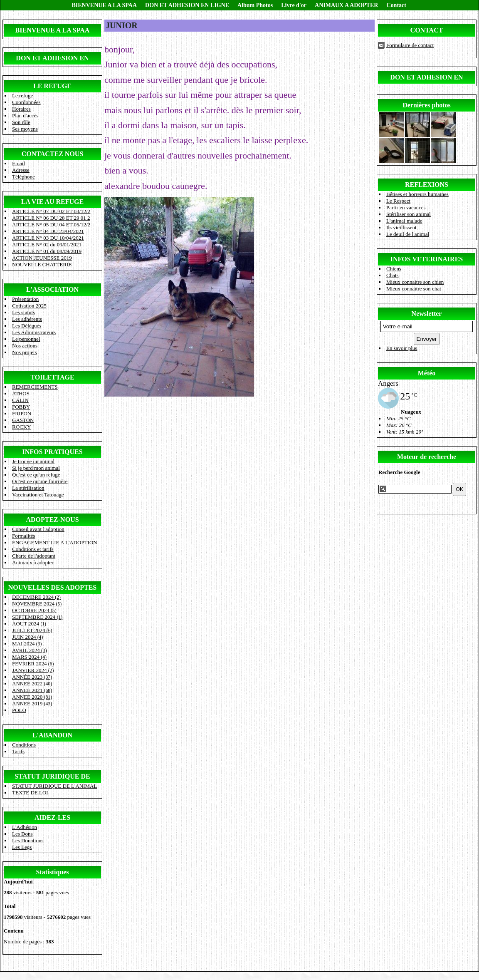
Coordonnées (26, 102)
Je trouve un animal (33, 461)
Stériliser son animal (409, 214)
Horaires (21, 109)
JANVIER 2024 (33, 670)
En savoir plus (402, 348)
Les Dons (22, 834)
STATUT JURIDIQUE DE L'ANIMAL (54, 786)
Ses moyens (25, 129)
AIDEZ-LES (52, 817)
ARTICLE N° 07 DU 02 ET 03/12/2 (51, 211)
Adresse (21, 170)
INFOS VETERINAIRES (427, 259)
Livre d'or (294, 5)
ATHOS (21, 393)
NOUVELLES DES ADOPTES (53, 587)
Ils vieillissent (401, 227)
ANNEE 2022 (32, 684)
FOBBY (21, 407)
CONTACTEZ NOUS (53, 154)
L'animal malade (404, 221)
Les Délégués (27, 326)
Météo (427, 373)
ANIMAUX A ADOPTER (346, 5)
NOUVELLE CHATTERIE (42, 264)
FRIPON (22, 413)
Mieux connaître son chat (414, 289)
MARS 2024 (29, 657)
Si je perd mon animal (36, 468)
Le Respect (398, 201)
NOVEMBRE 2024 (37, 604)
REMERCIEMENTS (35, 387)
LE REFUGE (52, 86)
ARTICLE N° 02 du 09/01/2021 (47, 244)
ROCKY (22, 427)
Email (19, 163)
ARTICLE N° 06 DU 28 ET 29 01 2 (51, 218)
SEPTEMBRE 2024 (37, 617)
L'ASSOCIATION (52, 289)
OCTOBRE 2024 (34, 610)
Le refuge (22, 96)
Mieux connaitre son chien (415, 282)
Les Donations (28, 840)
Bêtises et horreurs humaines (417, 194)
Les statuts (23, 312)
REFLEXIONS (427, 185)
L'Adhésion (25, 827)
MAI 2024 (27, 644)
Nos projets (25, 352)
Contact (396, 5)
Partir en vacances (406, 207)
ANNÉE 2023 (32, 677)
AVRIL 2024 (30, 650)
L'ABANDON (52, 735)
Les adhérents (27, 319)
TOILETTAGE (52, 377)
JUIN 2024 (27, 637)
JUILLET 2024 (32, 630)
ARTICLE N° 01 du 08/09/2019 (47, 251)
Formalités (24, 536)
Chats (393, 275)
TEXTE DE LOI (30, 793)
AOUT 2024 (29, 624)
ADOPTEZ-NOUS (52, 520)
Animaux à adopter (33, 562)
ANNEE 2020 (32, 697)
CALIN (20, 400)
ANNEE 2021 (32, 690)
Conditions (24, 745)
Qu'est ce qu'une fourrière (40, 481)
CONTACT (427, 30)
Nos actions (25, 346)
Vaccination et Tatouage (38, 495)
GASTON (23, 420)
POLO (19, 710)
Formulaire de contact (410, 45)
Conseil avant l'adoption (38, 529)
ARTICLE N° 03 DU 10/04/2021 (48, 238)
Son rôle (21, 122)
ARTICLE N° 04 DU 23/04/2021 (48, 231)
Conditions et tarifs (33, 549)
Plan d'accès (25, 115)
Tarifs (18, 751)
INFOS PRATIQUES (52, 452)
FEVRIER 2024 (33, 664)
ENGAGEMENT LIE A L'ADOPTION (55, 542)
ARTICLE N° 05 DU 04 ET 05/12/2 (51, 225)
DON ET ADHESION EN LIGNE (187, 5)
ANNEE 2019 (32, 703)
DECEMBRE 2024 (36, 597)
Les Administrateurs (34, 332)
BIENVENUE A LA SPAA (105, 5)
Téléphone (23, 177)
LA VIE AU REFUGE (52, 202)
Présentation (25, 299)
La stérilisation (28, 488)
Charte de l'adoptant (34, 556)
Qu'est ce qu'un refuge (36, 475)
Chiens (394, 269)
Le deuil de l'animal (408, 234)
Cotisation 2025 (29, 306)
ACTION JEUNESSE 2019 (42, 258)
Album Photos (255, 5)
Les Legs (22, 847)
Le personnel (26, 339)
